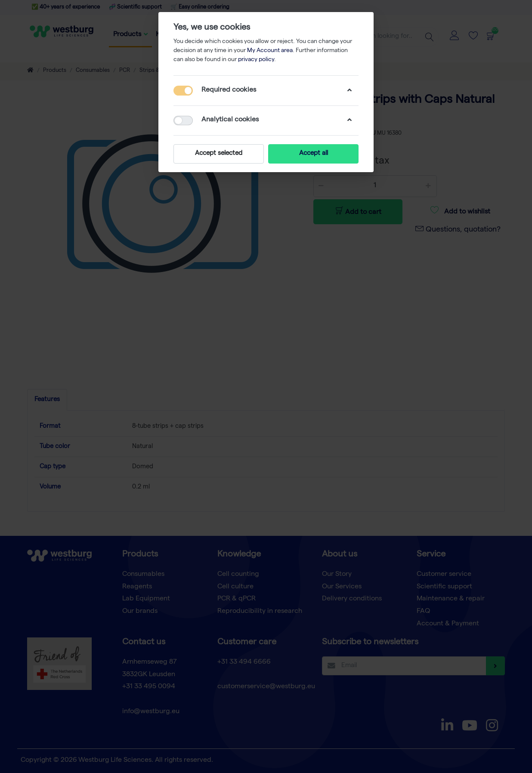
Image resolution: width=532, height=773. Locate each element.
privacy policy (256, 60)
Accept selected (219, 154)
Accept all (314, 154)
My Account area (270, 51)
